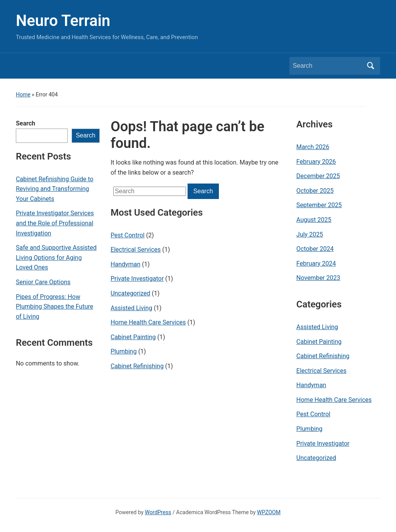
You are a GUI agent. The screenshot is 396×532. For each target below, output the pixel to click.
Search (26, 123)
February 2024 (316, 263)
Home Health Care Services (148, 322)
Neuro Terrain (63, 21)
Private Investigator (137, 279)
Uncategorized (131, 293)
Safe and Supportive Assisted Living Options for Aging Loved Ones (56, 257)
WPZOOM (269, 512)
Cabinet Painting (133, 337)
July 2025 (310, 234)
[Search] (328, 66)
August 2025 (314, 220)
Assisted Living (131, 308)
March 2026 (313, 147)
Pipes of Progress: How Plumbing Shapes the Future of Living (55, 307)
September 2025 (319, 205)
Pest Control (128, 235)
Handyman (125, 264)
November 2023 (318, 278)
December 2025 (318, 176)
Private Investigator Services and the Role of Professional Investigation (55, 223)
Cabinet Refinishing (137, 366)
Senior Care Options (43, 282)
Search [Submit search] (370, 66)
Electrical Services (136, 250)
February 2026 (316, 162)
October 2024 (315, 249)
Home (23, 94)
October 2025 (315, 191)
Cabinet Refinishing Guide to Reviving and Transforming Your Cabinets (55, 189)
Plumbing (124, 351)
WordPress (158, 512)
